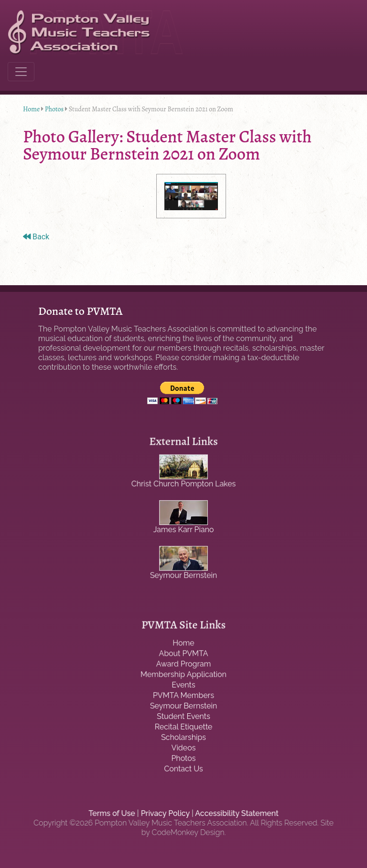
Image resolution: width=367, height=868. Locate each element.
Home (31, 109)
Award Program (183, 665)
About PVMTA (183, 655)
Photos (54, 109)
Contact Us (184, 767)
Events (183, 686)
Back (36, 237)
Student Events (183, 716)
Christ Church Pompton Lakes (183, 485)
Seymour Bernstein (183, 574)
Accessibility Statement (235, 814)
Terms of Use (114, 814)
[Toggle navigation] (21, 72)
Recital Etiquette (183, 727)
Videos (183, 747)
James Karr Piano (184, 529)
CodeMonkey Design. (189, 832)
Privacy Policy (166, 814)
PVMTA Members (183, 696)
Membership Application (183, 675)
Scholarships (183, 737)
